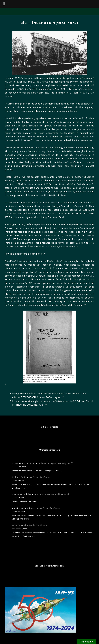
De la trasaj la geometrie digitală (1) (55, 463)
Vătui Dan (17, 525)
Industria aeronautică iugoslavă (53, 494)
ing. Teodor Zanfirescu (40, 477)
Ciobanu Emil (19, 477)
